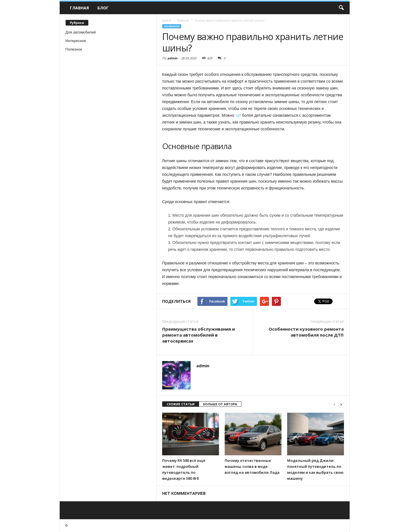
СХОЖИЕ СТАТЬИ (181, 404)
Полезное (74, 49)
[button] (341, 8)
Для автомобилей (81, 32)
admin (172, 58)
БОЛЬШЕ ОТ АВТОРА (220, 404)
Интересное (76, 41)
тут (238, 115)
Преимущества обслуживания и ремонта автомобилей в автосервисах (199, 335)
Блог (103, 8)
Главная (79, 8)
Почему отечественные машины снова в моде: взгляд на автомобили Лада (252, 466)
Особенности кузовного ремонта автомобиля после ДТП (306, 332)
